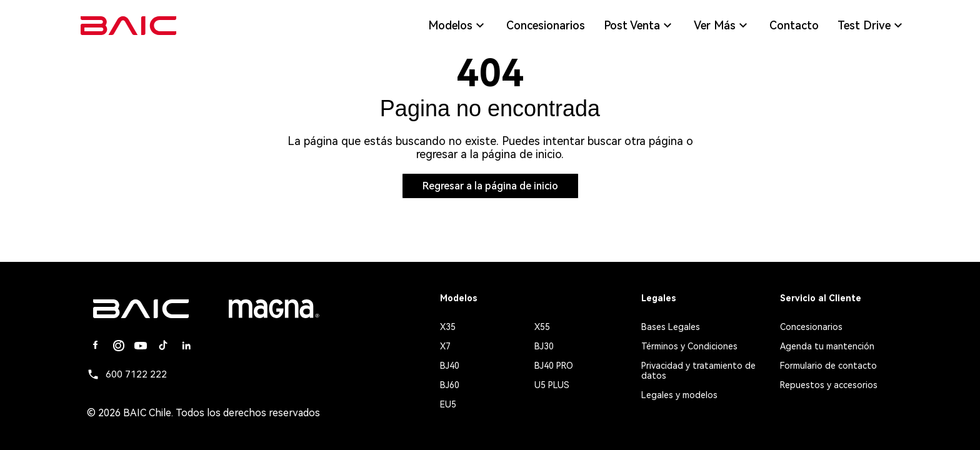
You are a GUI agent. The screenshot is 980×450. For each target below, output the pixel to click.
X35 (448, 327)
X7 (445, 346)
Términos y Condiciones (689, 346)
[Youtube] (141, 346)
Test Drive (872, 26)
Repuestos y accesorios (829, 385)
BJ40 (450, 366)
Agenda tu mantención (827, 346)
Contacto (794, 26)
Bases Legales (671, 327)
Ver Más (722, 26)
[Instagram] (118, 346)
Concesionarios (546, 26)
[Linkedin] (186, 346)
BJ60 (450, 385)
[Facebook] (96, 346)
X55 (542, 327)
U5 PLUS (552, 385)
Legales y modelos (679, 395)
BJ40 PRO (554, 366)
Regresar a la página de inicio (490, 186)
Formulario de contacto (828, 366)
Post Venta (639, 26)
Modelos (458, 26)
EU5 (448, 404)
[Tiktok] (163, 346)
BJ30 (544, 346)
